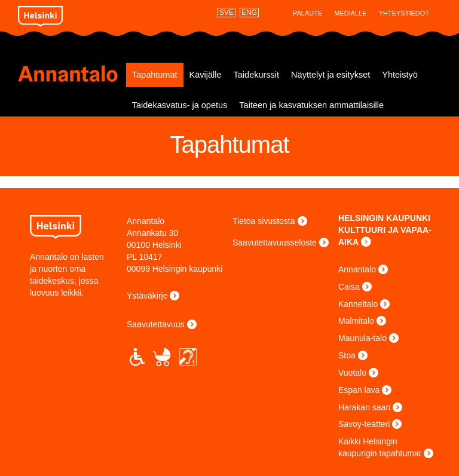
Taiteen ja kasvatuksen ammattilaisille (311, 105)
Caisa (349, 287)
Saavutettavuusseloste (275, 242)
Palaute (307, 13)
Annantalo (72, 73)
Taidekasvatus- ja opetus (180, 105)
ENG (249, 13)
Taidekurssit (257, 75)
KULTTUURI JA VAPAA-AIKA (385, 236)
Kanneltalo (358, 304)
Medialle (350, 13)
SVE (227, 13)
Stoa (347, 355)
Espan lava (359, 390)
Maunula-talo (362, 338)
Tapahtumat (155, 75)
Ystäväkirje (147, 296)
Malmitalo (356, 321)
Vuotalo (352, 373)
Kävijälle (206, 75)
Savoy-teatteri (364, 424)
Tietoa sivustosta (264, 221)
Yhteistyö (400, 75)
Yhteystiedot (404, 13)
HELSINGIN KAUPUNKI (384, 218)
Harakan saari (364, 407)
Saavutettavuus (156, 324)
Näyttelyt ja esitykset (331, 75)
